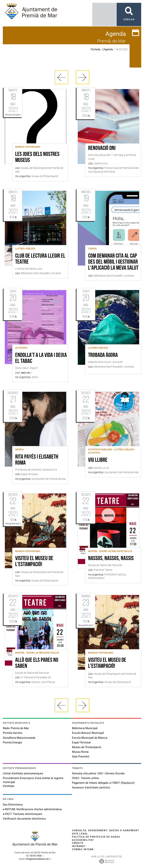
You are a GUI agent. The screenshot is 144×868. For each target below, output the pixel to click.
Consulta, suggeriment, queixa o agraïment (106, 830)
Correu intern (83, 849)
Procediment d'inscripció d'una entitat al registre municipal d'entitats (33, 782)
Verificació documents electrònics (24, 819)
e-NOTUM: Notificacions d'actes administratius (32, 809)
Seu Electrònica (13, 805)
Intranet (79, 846)
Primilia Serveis (13, 733)
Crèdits (78, 843)
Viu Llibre (98, 460)
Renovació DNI (102, 148)
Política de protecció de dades (96, 837)
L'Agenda (108, 49)
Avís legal (80, 834)
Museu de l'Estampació (87, 747)
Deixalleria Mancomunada (19, 738)
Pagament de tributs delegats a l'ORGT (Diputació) (103, 783)
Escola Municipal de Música (90, 738)
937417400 (36, 856)
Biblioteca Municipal (85, 728)
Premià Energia (12, 742)
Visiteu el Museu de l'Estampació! (34, 562)
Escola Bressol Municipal (88, 733)
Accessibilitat (83, 840)
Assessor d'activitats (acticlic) (91, 788)
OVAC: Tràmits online (85, 778)
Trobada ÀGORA (103, 355)
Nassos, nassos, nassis (111, 559)
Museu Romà (80, 752)
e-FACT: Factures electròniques (22, 814)
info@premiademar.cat (37, 859)
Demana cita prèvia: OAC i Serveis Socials (98, 773)
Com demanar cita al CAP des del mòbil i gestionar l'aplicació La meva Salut (113, 262)
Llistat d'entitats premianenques (23, 773)
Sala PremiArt (81, 757)
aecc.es (25, 373)
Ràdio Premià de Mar (16, 728)
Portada (96, 49)
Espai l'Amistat (81, 742)
